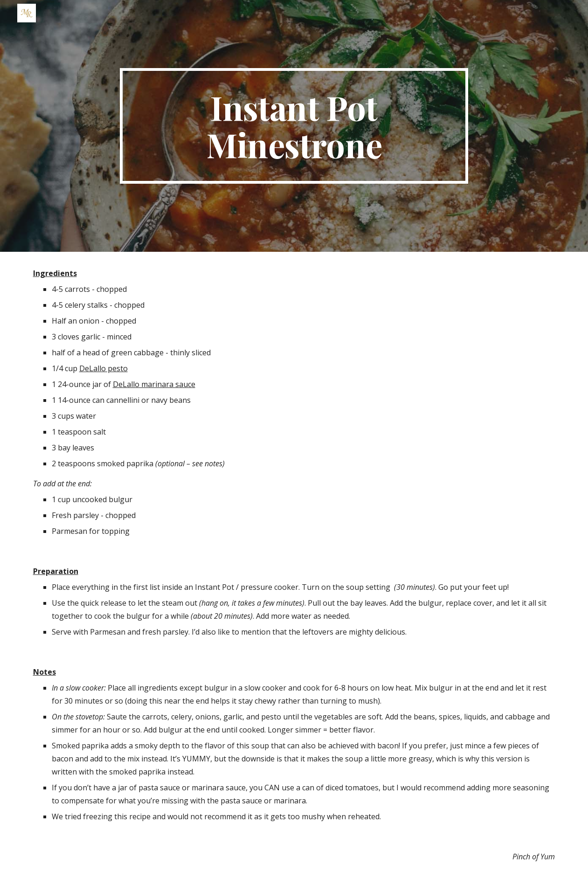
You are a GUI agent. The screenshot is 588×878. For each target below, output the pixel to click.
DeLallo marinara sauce (154, 384)
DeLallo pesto (104, 368)
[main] (294, 126)
